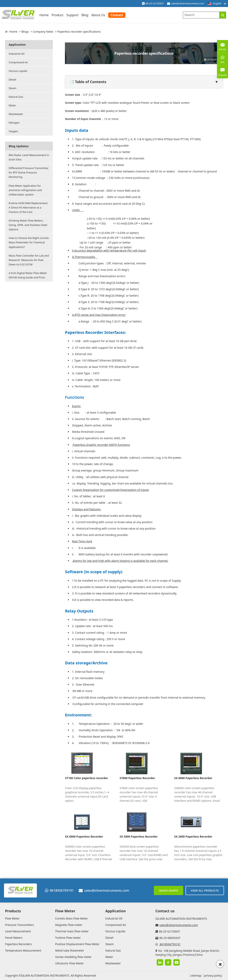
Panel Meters (14, 938)
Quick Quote (169, 890)
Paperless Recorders (18, 944)
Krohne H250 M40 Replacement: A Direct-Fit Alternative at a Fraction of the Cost (28, 207)
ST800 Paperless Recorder (137, 778)
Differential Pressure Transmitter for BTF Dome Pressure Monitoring (29, 172)
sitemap (196, 975)
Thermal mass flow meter (72, 931)
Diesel (12, 80)
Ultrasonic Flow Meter (69, 963)
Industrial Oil (17, 54)
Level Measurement (18, 931)
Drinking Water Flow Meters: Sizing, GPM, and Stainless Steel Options (28, 225)
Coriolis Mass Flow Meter (71, 918)
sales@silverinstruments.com (188, 4)
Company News (43, 32)
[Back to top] (220, 964)
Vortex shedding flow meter (73, 957)
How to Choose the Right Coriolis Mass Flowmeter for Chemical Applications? (29, 242)
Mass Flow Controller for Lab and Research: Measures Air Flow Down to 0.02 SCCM (29, 260)
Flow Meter (12, 918)
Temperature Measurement (23, 950)
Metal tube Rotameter (70, 950)
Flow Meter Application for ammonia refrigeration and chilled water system (25, 190)
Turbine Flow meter (68, 938)
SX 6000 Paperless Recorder (84, 836)
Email (222, 46)
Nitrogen (14, 123)
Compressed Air (18, 62)
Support (72, 15)
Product (58, 15)
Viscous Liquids (18, 71)
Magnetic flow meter (69, 925)
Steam (13, 88)
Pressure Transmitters (19, 925)
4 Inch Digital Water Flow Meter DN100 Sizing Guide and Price (28, 275)
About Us (98, 15)
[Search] (222, 15)
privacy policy (213, 975)
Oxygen (13, 131)
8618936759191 (59, 890)
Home (44, 15)
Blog (85, 15)
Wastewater (16, 114)
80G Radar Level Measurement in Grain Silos (29, 157)
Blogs (25, 32)
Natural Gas (16, 97)
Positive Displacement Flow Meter (77, 944)
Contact (117, 15)
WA (222, 59)
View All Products (205, 890)
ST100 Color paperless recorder (86, 778)
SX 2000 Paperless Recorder (193, 836)
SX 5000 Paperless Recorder (139, 836)
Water (12, 105)
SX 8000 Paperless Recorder (193, 778)
